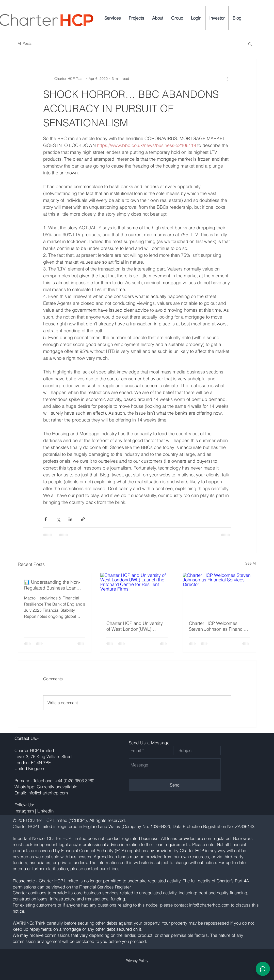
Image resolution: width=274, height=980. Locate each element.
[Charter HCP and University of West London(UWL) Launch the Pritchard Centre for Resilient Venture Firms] (137, 594)
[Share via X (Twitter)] (58, 519)
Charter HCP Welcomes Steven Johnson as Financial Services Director (218, 626)
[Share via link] (83, 519)
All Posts (25, 43)
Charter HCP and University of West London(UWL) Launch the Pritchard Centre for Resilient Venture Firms (135, 626)
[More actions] (228, 79)
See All (251, 563)
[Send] (175, 785)
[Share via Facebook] (46, 519)
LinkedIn (45, 811)
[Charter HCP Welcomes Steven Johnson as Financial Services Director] (220, 594)
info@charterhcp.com (48, 793)
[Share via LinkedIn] (70, 519)
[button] (113, 18)
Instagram (24, 811)
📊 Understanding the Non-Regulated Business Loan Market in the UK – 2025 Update (52, 585)
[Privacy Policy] (137, 961)
